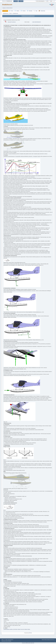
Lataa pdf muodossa (12, 22)
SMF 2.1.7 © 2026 (4, 640)
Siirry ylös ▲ (52, 640)
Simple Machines (10, 640)
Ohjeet (43, 640)
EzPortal (30, 633)
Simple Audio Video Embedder (6, 641)
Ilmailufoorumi (7, 5)
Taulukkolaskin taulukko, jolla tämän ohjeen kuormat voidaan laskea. (17, 629)
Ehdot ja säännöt (47, 640)
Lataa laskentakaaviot (36, 22)
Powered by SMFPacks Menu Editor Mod (28, 643)
